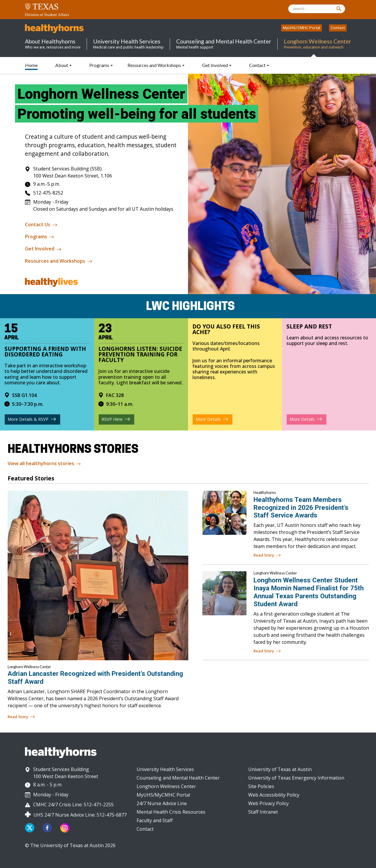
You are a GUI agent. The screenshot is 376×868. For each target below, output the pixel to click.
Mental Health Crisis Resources (171, 812)
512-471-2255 (99, 805)
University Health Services (165, 769)
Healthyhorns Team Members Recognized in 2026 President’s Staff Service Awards (301, 507)
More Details (212, 419)
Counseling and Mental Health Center (178, 778)
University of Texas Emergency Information (296, 778)
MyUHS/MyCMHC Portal (163, 795)
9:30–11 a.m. (116, 404)
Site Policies (261, 786)
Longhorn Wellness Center (166, 786)
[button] (101, 65)
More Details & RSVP (32, 419)
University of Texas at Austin (280, 769)
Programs (40, 237)
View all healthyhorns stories (44, 464)
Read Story (267, 555)
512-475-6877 (112, 815)
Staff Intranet (263, 812)
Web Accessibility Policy (274, 795)
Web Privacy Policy (268, 803)
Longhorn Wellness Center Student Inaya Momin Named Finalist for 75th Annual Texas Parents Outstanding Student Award (309, 592)
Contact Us (41, 225)
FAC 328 (111, 395)
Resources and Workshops (59, 261)
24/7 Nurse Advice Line (162, 803)
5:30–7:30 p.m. (24, 404)
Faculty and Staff (155, 820)
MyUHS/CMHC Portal (302, 28)
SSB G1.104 (21, 395)
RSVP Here (116, 419)
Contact (338, 28)
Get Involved (43, 249)
